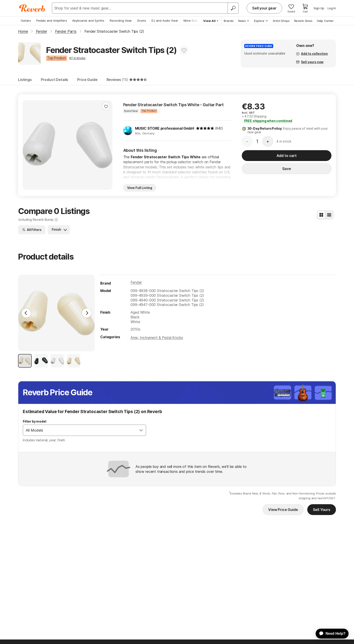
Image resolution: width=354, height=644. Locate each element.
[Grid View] (321, 215)
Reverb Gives (303, 21)
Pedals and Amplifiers (52, 21)
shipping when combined (268, 121)
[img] (205, 128)
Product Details (55, 80)
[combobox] (80, 430)
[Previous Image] (26, 313)
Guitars (26, 21)
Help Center (325, 21)
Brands (229, 21)
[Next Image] (87, 313)
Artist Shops (281, 21)
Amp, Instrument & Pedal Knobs (157, 338)
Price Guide (87, 80)
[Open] (141, 430)
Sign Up (319, 8)
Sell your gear (264, 8)
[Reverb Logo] (32, 8)
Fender (136, 282)
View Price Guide (283, 510)
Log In (332, 8)
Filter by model (35, 421)
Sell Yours (322, 510)
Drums (142, 21)
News (244, 21)
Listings (25, 80)
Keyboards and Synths (88, 21)
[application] (330, 634)
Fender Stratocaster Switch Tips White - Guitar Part (174, 105)
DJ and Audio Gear (165, 21)
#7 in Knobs (77, 58)
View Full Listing (140, 188)
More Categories (196, 21)
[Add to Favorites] (184, 50)
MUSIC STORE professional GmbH (165, 128)
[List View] (329, 215)
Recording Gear (121, 21)
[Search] (233, 8)
